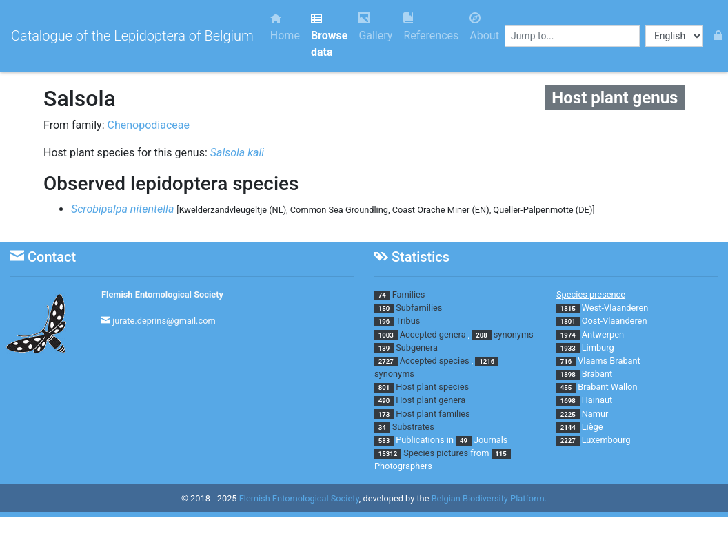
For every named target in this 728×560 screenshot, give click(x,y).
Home (285, 27)
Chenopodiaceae (149, 125)
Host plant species (432, 387)
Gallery (375, 27)
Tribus (408, 321)
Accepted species (435, 361)
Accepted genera (433, 334)
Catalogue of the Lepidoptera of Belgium (132, 36)
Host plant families (433, 414)
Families (409, 294)
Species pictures (436, 453)
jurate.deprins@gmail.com (164, 321)
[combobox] (572, 36)
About (484, 27)
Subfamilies (419, 308)
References (431, 27)
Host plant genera (431, 400)
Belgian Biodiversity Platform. (489, 498)
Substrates (413, 427)
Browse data (329, 35)
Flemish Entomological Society (162, 294)
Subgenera (417, 348)
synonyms (514, 334)
